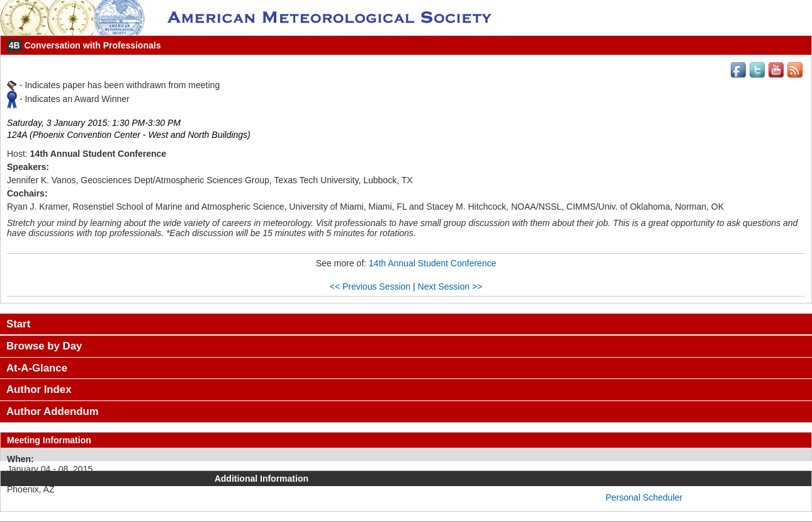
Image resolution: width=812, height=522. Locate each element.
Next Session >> (450, 287)
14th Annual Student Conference (432, 263)
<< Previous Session (370, 287)
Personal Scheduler (644, 497)
